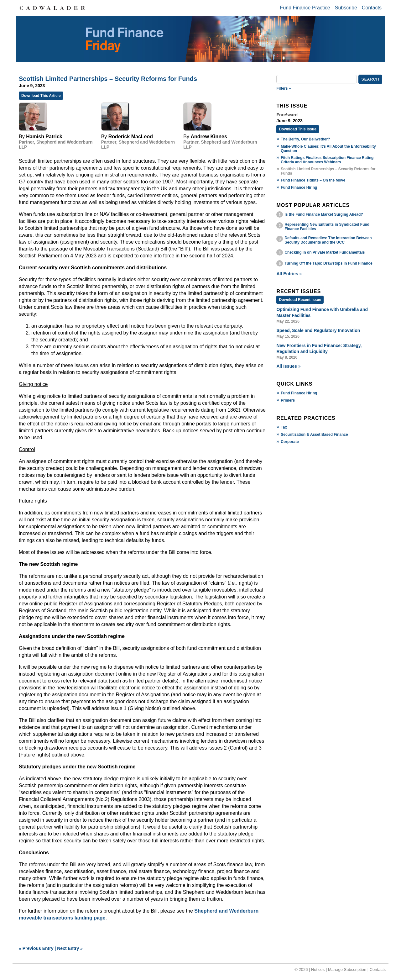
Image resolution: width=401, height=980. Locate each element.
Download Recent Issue (300, 300)
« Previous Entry (36, 948)
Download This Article (41, 96)
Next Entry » (70, 948)
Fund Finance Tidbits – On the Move (313, 180)
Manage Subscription (347, 969)
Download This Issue (297, 129)
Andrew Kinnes (209, 137)
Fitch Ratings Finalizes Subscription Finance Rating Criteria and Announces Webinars (327, 160)
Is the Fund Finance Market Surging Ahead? (324, 214)
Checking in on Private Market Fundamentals (325, 252)
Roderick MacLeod (131, 137)
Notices (318, 969)
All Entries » (289, 274)
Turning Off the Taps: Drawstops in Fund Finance (328, 263)
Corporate (290, 442)
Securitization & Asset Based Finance (314, 435)
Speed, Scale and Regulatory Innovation (318, 330)
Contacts (372, 8)
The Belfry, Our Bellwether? (305, 139)
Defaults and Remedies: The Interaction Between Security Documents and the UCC (328, 240)
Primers (288, 400)
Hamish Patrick (44, 137)
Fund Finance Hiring (299, 187)
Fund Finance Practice (305, 8)
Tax (284, 427)
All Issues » (288, 366)
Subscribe (346, 8)
